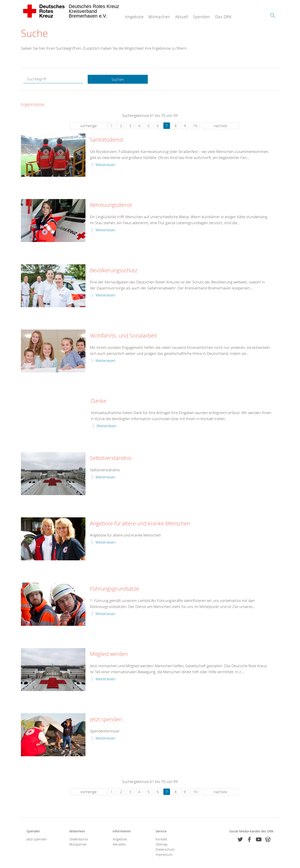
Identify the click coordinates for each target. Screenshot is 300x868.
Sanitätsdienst (107, 140)
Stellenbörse (79, 839)
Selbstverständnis (111, 458)
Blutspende (78, 844)
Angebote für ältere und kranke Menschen (140, 524)
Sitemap (162, 844)
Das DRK (223, 17)
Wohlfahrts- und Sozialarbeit (123, 336)
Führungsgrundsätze (115, 589)
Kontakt (161, 839)
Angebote (134, 17)
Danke (99, 401)
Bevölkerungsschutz (114, 270)
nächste (220, 126)
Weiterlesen (105, 165)
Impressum (164, 855)
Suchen (118, 79)
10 (195, 126)
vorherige (88, 126)
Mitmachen (159, 17)
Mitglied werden (109, 654)
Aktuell (182, 17)
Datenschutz (165, 850)
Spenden (202, 17)
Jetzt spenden (106, 720)
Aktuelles (119, 844)
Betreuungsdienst (111, 205)
